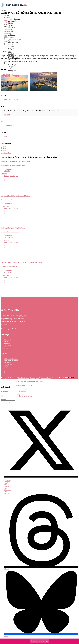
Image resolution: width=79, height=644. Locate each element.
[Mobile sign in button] (1, 78)
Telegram (7, 482)
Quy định (32, 378)
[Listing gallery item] (15, 90)
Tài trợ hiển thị (8, 364)
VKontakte (8, 490)
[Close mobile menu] (1, 12)
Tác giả (6, 347)
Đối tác (6, 342)
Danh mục (8, 15)
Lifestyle (11, 67)
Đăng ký (16, 76)
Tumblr (7, 487)
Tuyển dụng (8, 345)
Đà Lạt (10, 52)
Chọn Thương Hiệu (24, 378)
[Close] (2, 396)
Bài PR (6, 367)
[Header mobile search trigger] (1, 82)
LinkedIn (7, 485)
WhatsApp (8, 480)
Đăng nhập (6, 76)
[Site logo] (14, 7)
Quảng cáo (7, 343)
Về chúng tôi (8, 340)
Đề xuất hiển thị (9, 362)
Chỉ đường (8, 115)
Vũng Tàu (11, 48)
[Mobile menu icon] (39, 2)
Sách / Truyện (12, 65)
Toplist (6, 366)
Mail (6, 492)
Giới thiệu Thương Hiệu (11, 359)
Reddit (6, 488)
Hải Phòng (11, 47)
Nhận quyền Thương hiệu (11, 361)
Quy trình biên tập (46, 378)
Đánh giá (8, 23)
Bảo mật (38, 378)
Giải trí (10, 69)
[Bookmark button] (5, 181)
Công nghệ (11, 27)
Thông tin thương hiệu (11, 21)
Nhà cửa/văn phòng (14, 19)
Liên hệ (6, 349)
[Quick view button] (5, 179)
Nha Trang (11, 50)
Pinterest (7, 483)
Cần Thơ (11, 54)
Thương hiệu (12, 71)
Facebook (7, 403)
